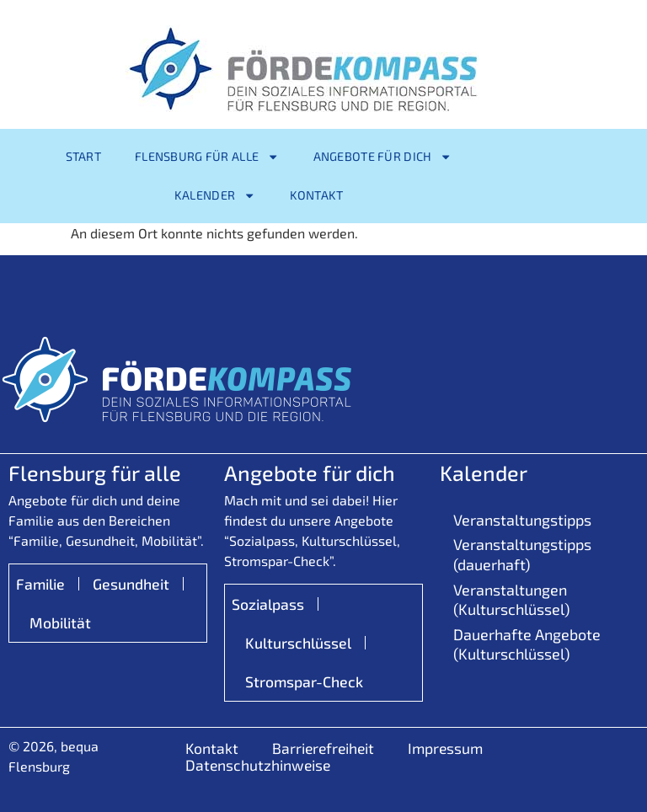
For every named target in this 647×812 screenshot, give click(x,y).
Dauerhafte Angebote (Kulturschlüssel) (527, 644)
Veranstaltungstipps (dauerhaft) (522, 554)
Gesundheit (131, 584)
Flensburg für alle (207, 157)
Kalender (215, 195)
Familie (40, 584)
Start (83, 156)
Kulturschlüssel (298, 643)
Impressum (445, 748)
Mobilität (60, 622)
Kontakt (317, 195)
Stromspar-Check (304, 681)
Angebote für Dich (383, 157)
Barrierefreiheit (323, 748)
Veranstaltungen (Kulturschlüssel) (511, 599)
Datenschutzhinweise (258, 765)
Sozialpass (268, 604)
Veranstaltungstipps (522, 520)
